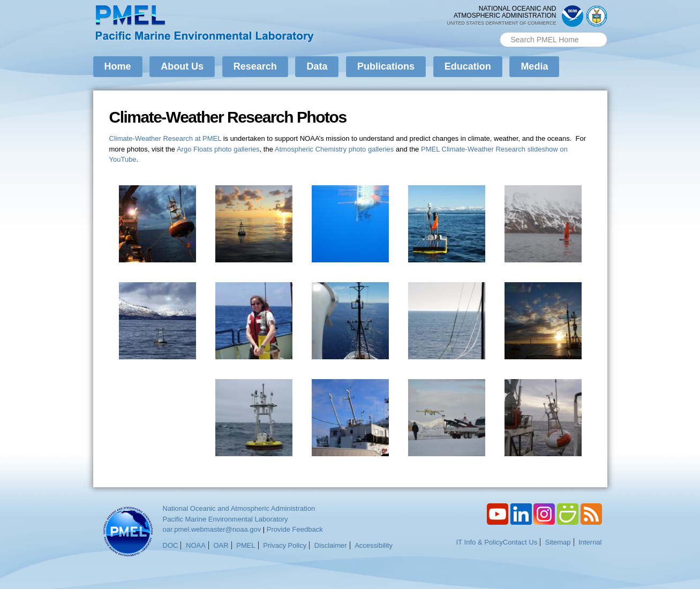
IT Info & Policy (480, 542)
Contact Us (520, 542)
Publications (386, 66)
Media (534, 66)
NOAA (196, 545)
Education (468, 66)
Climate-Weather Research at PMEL (165, 138)
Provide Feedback (295, 529)
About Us (182, 66)
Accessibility (374, 545)
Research (255, 66)
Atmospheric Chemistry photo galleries (334, 149)
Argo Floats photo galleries (218, 149)
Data (317, 66)
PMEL (246, 545)
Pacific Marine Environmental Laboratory (225, 519)
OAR (221, 545)
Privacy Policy (285, 545)
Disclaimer (331, 545)
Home (118, 66)
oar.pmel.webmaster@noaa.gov (212, 529)
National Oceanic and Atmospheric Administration (239, 508)
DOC (171, 545)
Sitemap (558, 542)
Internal (590, 542)
